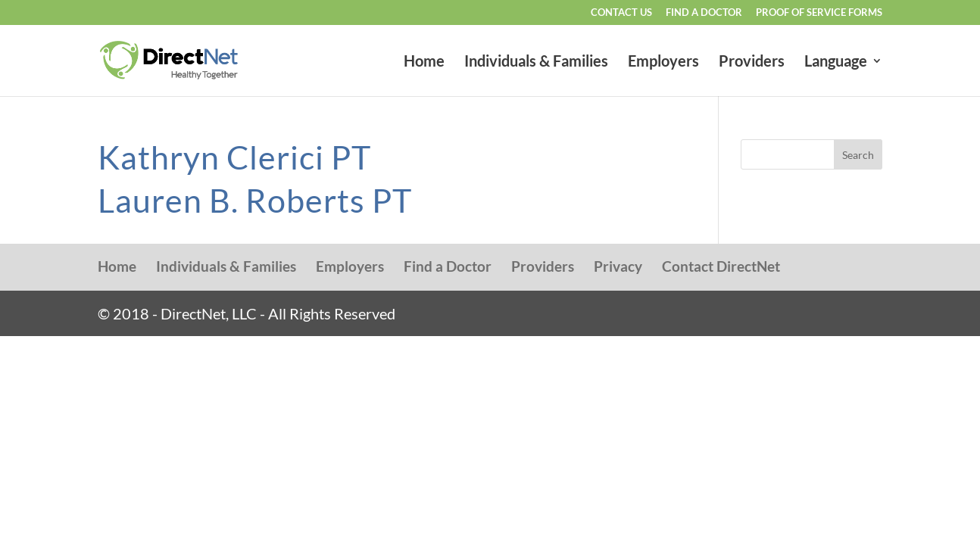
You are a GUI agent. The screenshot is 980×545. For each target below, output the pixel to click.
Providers (752, 62)
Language (836, 62)
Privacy (618, 266)
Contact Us (621, 13)
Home (424, 62)
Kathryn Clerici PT (234, 157)
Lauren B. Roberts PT (255, 200)
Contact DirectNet (721, 266)
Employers (663, 62)
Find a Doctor (704, 13)
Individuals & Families (536, 62)
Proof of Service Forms (819, 13)
